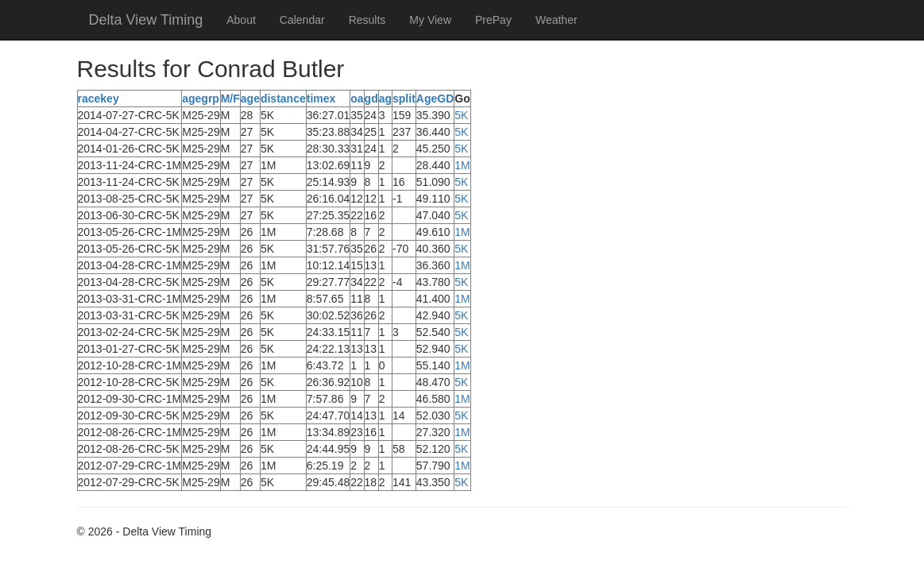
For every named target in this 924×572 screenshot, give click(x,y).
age (250, 99)
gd (371, 99)
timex (321, 99)
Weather (557, 20)
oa (357, 99)
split (404, 99)
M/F (230, 99)
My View (430, 20)
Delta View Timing (146, 20)
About (241, 20)
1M (462, 165)
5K (461, 115)
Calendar (302, 20)
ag (385, 99)
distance (283, 99)
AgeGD (435, 99)
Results (367, 20)
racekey (99, 99)
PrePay (493, 20)
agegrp (201, 99)
